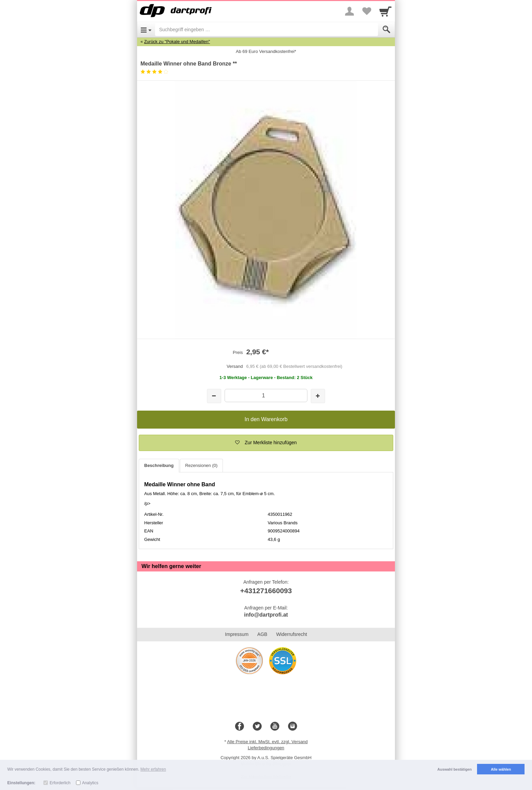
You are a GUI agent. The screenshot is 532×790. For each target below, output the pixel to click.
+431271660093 (266, 591)
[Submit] (386, 30)
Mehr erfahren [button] (153, 769)
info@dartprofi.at (266, 615)
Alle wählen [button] (501, 769)
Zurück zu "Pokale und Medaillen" (177, 42)
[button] (266, 443)
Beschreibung (159, 465)
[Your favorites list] (366, 11)
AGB (262, 634)
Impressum (237, 634)
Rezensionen (201, 465)
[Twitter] (257, 727)
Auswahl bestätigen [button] (454, 769)
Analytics (90, 783)
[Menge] (266, 396)
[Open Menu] (146, 30)
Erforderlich (60, 783)
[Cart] (385, 11)
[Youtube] (275, 727)
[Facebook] (240, 727)
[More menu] (349, 11)
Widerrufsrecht (292, 634)
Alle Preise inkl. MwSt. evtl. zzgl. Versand (267, 742)
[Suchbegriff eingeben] (267, 30)
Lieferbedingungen (266, 748)
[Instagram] (292, 727)
